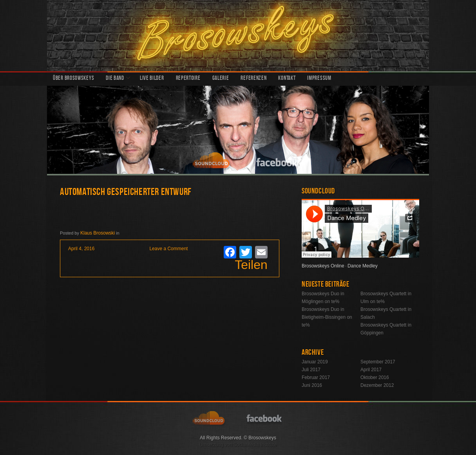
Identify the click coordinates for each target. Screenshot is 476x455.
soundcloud (213, 161)
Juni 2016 (312, 385)
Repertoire (188, 79)
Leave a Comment (168, 249)
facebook (277, 161)
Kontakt (287, 79)
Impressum (319, 79)
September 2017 (378, 362)
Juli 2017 (311, 370)
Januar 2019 (315, 362)
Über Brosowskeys (73, 79)
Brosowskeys (238, 36)
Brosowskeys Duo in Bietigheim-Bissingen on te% (327, 317)
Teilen (251, 265)
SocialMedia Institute (255, 445)
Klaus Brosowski (98, 233)
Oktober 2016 (375, 377)
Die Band (115, 79)
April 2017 (371, 370)
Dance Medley (363, 266)
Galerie (221, 79)
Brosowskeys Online (323, 266)
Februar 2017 (316, 377)
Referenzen (253, 79)
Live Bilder (152, 79)
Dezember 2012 (377, 385)
